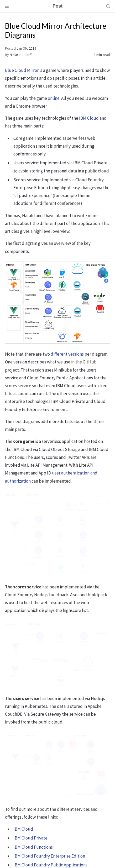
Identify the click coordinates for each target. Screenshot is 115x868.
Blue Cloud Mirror (22, 70)
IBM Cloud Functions (33, 847)
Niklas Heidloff (21, 55)
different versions (67, 354)
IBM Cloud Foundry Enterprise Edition (49, 856)
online (54, 98)
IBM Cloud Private (30, 838)
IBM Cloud (89, 118)
